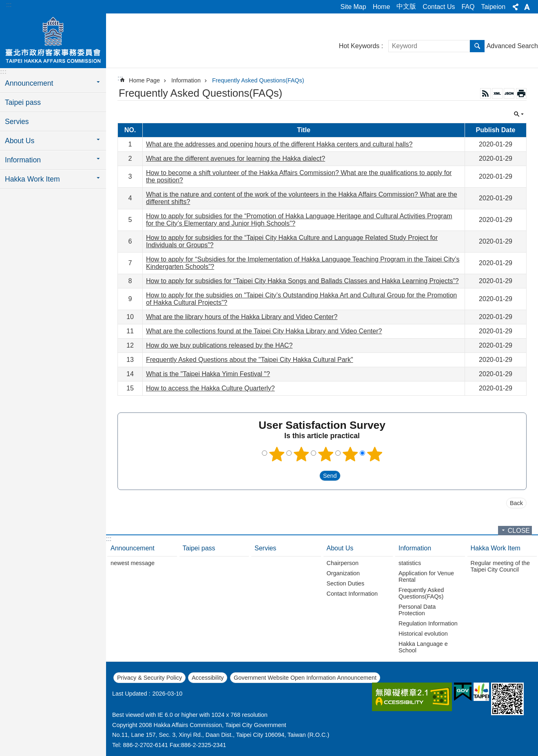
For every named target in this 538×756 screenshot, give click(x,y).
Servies (17, 122)
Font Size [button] (527, 7)
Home (382, 7)
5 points (374, 454)
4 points (350, 454)
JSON (509, 93)
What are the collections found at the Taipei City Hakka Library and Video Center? (264, 331)
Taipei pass (23, 102)
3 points (325, 454)
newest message (133, 563)
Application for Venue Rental (426, 576)
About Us (340, 548)
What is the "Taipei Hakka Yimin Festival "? (208, 374)
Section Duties (346, 583)
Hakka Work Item (496, 548)
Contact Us (439, 7)
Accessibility (208, 678)
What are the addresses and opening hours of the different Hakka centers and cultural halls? (279, 144)
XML (497, 93)
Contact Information (352, 594)
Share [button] (516, 7)
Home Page (144, 80)
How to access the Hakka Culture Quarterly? (210, 388)
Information (186, 80)
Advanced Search (512, 46)
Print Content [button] (521, 93)
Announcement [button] (29, 83)
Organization (343, 573)
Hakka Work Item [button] (32, 179)
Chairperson (343, 563)
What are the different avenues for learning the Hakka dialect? (236, 159)
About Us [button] (20, 141)
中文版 (406, 6)
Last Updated (130, 694)
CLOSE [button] (519, 114)
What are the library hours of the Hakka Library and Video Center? (242, 317)
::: (9, 5)
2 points (301, 454)
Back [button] (516, 503)
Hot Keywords (359, 46)
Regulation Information (428, 623)
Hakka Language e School (423, 647)
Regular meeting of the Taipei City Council (500, 566)
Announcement (133, 548)
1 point (277, 454)
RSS (485, 93)
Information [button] (23, 160)
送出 (312, 476)
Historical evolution (423, 634)
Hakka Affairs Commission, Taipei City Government (53, 40)
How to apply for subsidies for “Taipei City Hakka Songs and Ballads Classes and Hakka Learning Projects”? (302, 281)
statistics (410, 563)
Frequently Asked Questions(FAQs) (258, 80)
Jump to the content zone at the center (4, 4)
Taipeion (493, 7)
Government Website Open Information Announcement (305, 678)
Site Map (353, 7)
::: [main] (120, 78)
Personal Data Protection (417, 610)
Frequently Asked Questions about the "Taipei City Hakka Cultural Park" (250, 360)
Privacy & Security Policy (149, 678)
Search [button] (477, 46)
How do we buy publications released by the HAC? (219, 345)
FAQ (468, 7)
